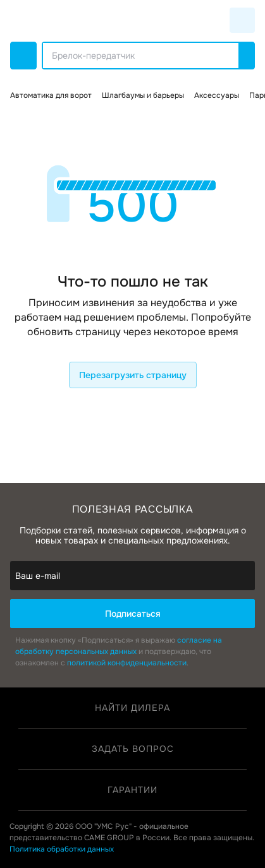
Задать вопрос (133, 749)
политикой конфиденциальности (127, 663)
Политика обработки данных (62, 849)
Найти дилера (132, 708)
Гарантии (132, 790)
